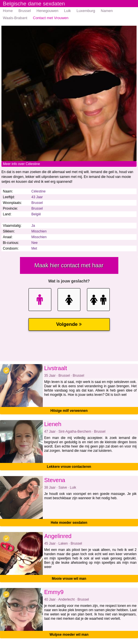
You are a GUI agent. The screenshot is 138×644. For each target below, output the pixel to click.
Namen (107, 11)
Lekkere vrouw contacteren (69, 467)
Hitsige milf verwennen (69, 411)
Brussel (25, 11)
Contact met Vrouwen (51, 18)
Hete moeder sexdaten (69, 523)
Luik (68, 11)
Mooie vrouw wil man (69, 579)
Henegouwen (47, 11)
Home (8, 11)
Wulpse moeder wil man (69, 635)
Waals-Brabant (15, 18)
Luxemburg (86, 11)
